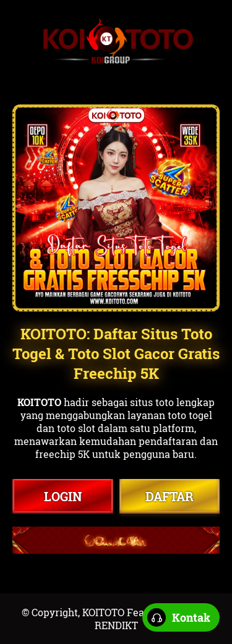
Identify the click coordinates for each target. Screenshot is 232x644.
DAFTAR (170, 496)
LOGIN (63, 496)
